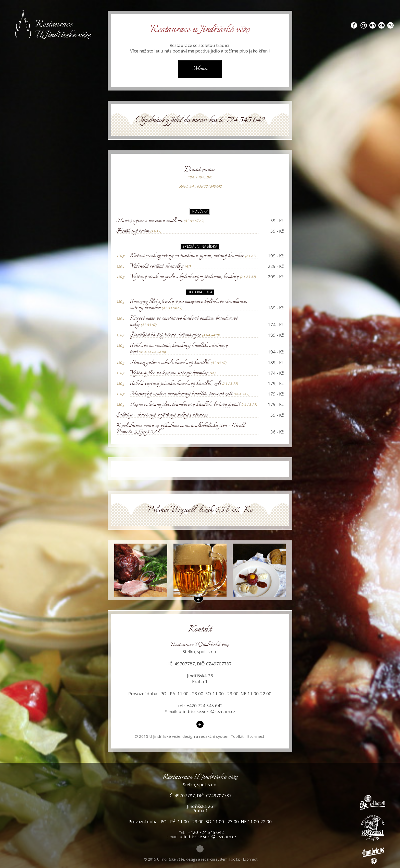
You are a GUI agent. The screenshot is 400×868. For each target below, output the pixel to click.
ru (390, 23)
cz (364, 23)
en (373, 23)
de (382, 23)
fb (354, 23)
